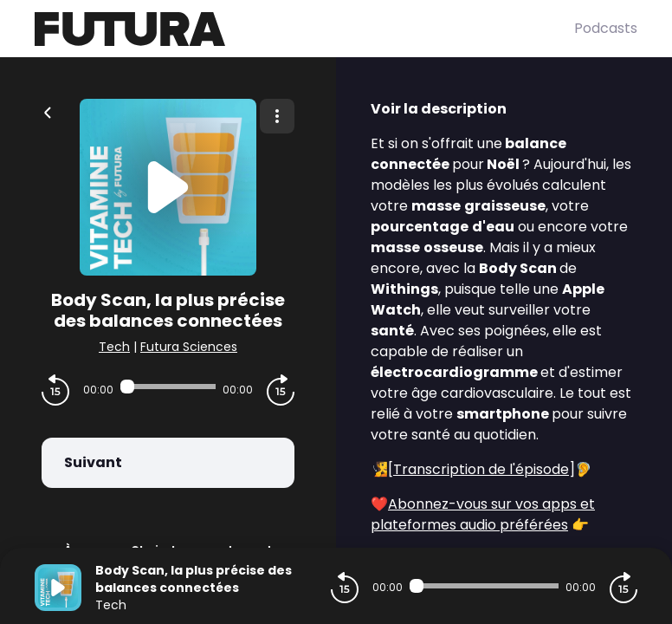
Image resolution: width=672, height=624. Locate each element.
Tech (114, 347)
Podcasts (606, 28)
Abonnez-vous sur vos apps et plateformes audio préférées (483, 514)
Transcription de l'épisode (481, 469)
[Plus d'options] (277, 116)
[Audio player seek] (168, 387)
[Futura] (304, 29)
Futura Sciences (189, 347)
